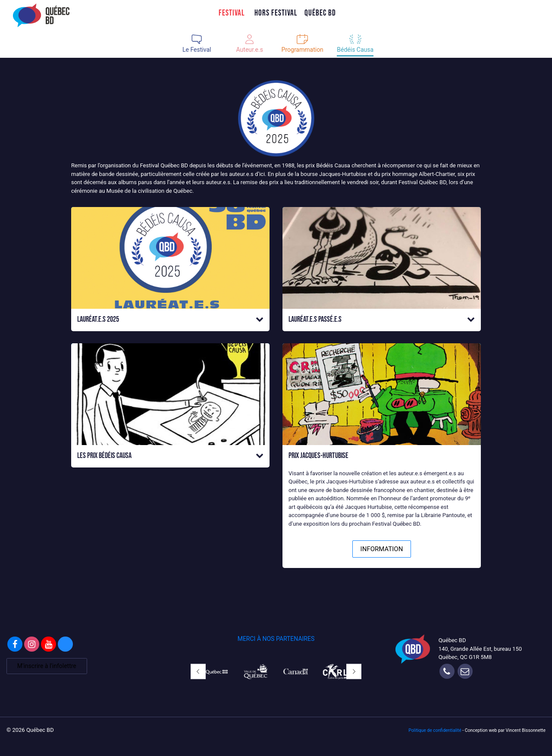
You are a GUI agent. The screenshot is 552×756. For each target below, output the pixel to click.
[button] (170, 320)
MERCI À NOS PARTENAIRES (276, 639)
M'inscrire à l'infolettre (47, 666)
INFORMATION (382, 549)
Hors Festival (276, 13)
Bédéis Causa (355, 50)
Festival (232, 13)
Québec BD (320, 13)
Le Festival (197, 50)
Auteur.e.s (250, 50)
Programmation (303, 50)
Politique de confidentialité (435, 730)
